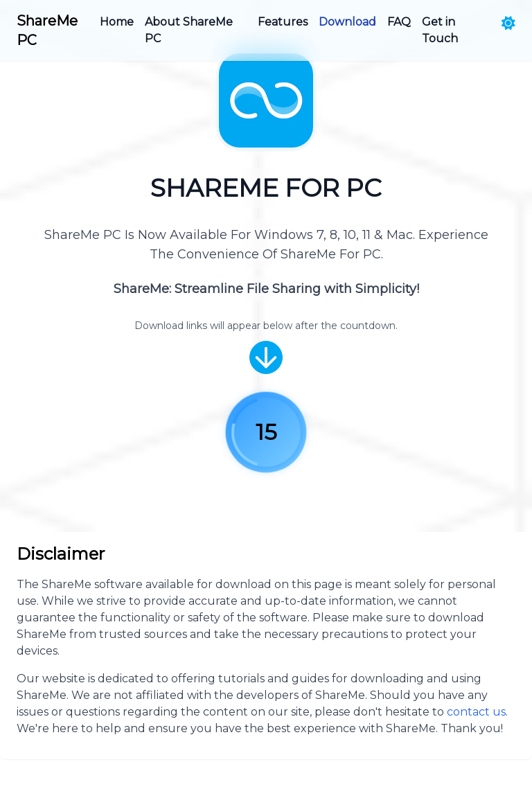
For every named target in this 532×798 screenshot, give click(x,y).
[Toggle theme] (508, 24)
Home (117, 22)
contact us (476, 712)
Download (347, 22)
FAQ (399, 22)
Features (283, 22)
